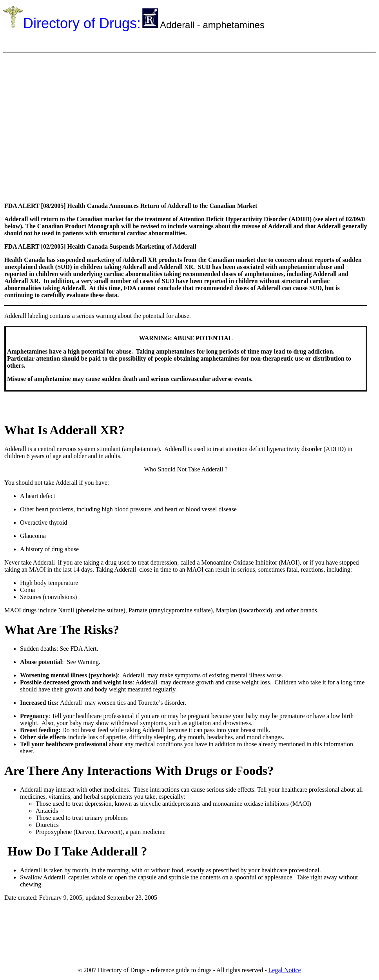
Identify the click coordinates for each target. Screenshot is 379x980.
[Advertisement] (146, 41)
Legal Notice (285, 970)
